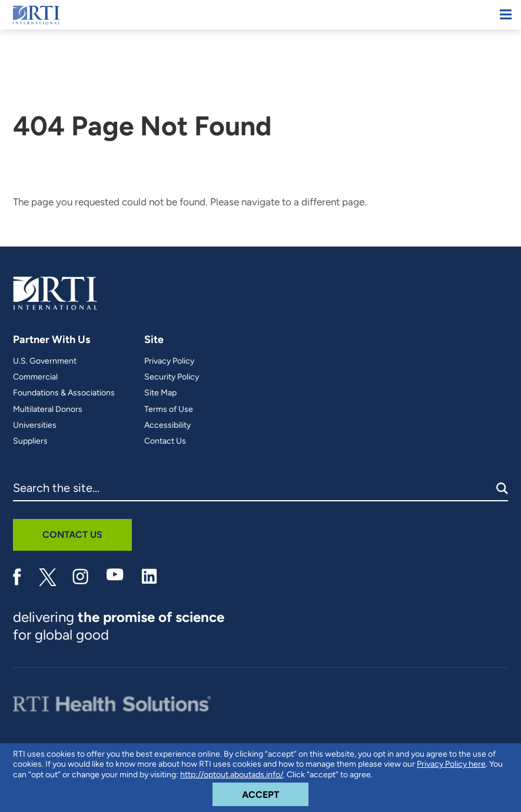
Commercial (35, 377)
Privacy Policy (169, 361)
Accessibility (167, 425)
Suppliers (30, 441)
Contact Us (165, 441)
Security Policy (172, 377)
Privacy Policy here (451, 764)
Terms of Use (169, 410)
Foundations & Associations (64, 393)
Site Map (160, 393)
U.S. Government (45, 361)
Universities (35, 425)
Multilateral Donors (48, 410)
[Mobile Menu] (506, 15)
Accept (275, 791)
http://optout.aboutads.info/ (232, 775)
